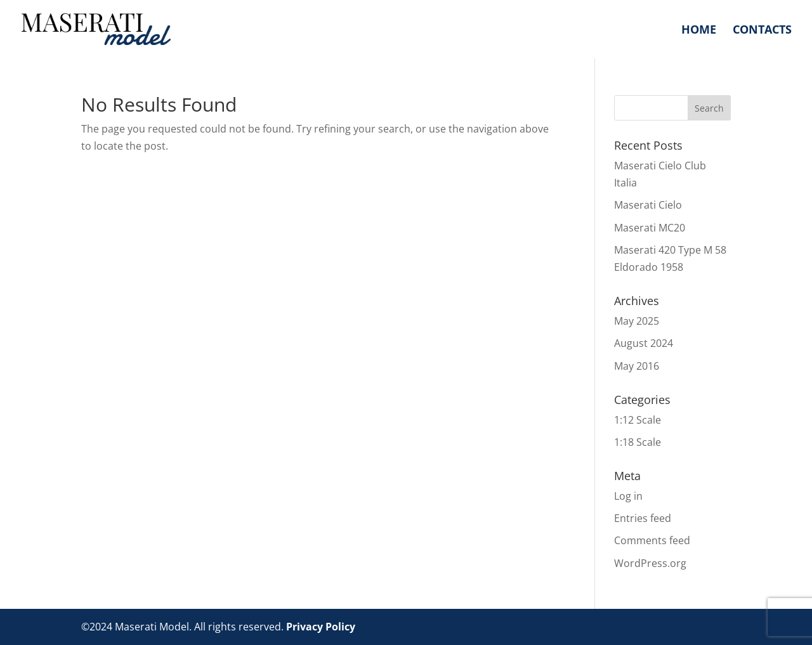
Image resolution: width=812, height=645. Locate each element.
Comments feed (652, 540)
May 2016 (637, 366)
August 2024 (644, 343)
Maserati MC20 (650, 228)
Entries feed (643, 518)
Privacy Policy (321, 627)
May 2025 (637, 321)
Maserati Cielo (648, 205)
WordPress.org (650, 563)
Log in (628, 496)
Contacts (762, 31)
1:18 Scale (638, 442)
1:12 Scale (638, 420)
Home (699, 31)
